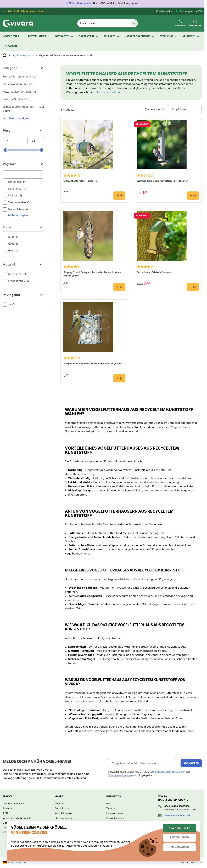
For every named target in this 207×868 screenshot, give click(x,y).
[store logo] (18, 23)
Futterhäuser (39, 36)
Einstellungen (180, 838)
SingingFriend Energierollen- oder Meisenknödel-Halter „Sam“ (92, 274)
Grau (11, 244)
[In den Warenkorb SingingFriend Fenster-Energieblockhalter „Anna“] (119, 378)
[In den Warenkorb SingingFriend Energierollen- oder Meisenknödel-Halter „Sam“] (119, 287)
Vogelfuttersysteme (23, 55)
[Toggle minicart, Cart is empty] (195, 23)
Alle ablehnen (180, 847)
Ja (9, 304)
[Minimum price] (11, 141)
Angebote (13, 46)
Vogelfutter (13, 36)
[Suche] (134, 23)
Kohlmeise (14, 189)
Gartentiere (89, 36)
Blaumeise (15, 182)
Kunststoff (14, 274)
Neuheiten (191, 36)
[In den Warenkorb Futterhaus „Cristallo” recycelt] (193, 287)
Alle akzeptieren (180, 828)
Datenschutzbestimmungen (170, 772)
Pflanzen (112, 36)
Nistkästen (65, 36)
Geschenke (169, 36)
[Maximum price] (36, 141)
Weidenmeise (17, 202)
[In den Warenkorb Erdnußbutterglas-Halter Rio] (119, 196)
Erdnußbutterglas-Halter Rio (80, 181)
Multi (11, 237)
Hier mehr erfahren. (108, 92)
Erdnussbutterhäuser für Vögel (23, 109)
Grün (11, 251)
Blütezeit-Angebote (80, 3)
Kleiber (12, 196)
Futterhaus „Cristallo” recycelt (155, 272)
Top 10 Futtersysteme (20, 76)
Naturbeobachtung (140, 36)
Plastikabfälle (17, 281)
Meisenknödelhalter (19, 84)
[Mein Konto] (180, 23)
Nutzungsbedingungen (120, 775)
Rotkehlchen (16, 209)
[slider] (6, 150)
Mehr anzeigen (16, 118)
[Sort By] (185, 109)
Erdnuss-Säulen (16, 99)
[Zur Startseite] (4, 55)
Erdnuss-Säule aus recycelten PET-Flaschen (163, 181)
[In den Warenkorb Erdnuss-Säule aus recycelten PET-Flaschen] (193, 196)
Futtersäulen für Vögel (20, 92)
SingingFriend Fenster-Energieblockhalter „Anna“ (93, 364)
